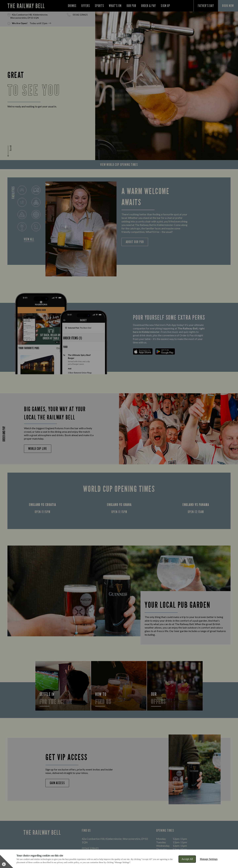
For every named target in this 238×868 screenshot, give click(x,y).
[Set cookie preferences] (7, 861)
